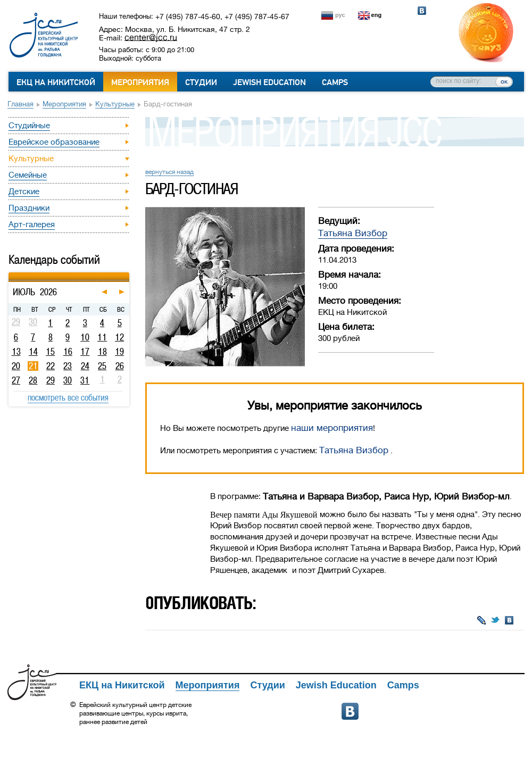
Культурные (115, 104)
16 (68, 352)
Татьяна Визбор (353, 233)
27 (16, 380)
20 (16, 366)
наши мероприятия (332, 428)
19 (119, 352)
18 (102, 352)
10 (85, 337)
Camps (335, 82)
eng (377, 15)
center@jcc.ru (151, 37)
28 (33, 380)
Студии (201, 82)
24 (85, 366)
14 (33, 352)
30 (68, 380)
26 (120, 366)
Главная (20, 104)
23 (68, 366)
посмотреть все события (68, 397)
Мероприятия (140, 82)
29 (51, 380)
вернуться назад (169, 172)
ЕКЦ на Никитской (56, 82)
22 (51, 366)
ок (504, 81)
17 (85, 352)
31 (85, 380)
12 (119, 337)
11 (102, 337)
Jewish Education (269, 82)
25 (102, 366)
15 (50, 352)
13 (16, 352)
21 (33, 366)
